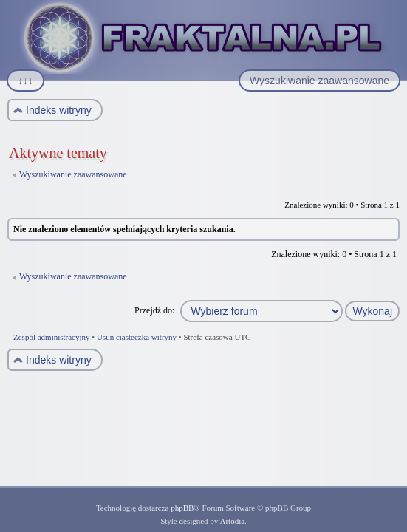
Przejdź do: (154, 310)
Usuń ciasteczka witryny (137, 337)
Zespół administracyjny (52, 337)
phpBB (182, 508)
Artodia (233, 521)
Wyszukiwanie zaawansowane (73, 174)
